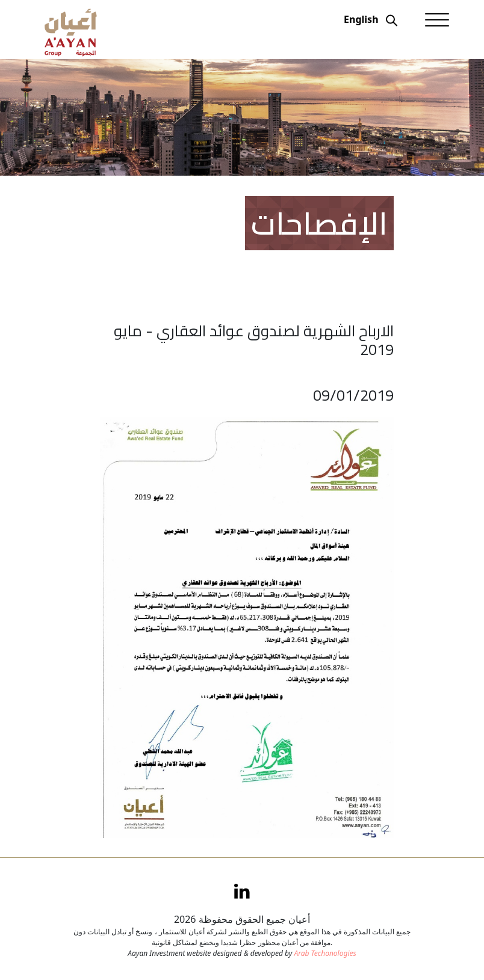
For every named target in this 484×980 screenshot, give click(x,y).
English (361, 19)
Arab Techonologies (325, 953)
